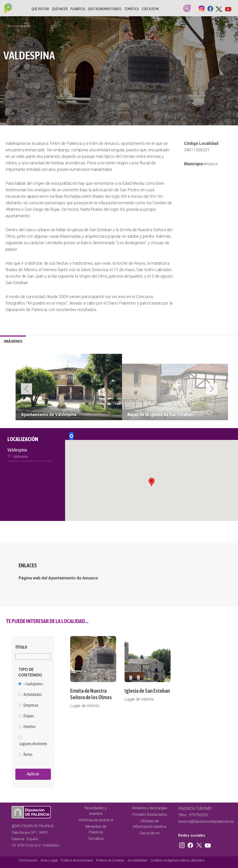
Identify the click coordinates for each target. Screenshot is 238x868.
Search (187, 8)
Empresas (31, 705)
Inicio (11, 26)
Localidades (24, 26)
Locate (71, 436)
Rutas (28, 754)
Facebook (210, 8)
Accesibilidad (137, 860)
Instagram (202, 8)
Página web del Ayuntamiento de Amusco (58, 578)
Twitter (219, 8)
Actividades (33, 695)
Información (28, 860)
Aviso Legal (49, 860)
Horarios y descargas (150, 808)
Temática (131, 9)
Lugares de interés (33, 744)
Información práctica (96, 820)
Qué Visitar (40, 9)
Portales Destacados (150, 814)
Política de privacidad (77, 860)
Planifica (78, 9)
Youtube (228, 8)
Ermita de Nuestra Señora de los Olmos (91, 694)
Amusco (211, 164)
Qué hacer (60, 9)
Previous (26, 389)
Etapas (29, 716)
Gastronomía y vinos (105, 9)
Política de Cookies (110, 860)
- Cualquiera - (34, 684)
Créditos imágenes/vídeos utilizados (178, 860)
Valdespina (20, 456)
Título (21, 647)
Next (212, 389)
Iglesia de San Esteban (147, 691)
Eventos (30, 727)
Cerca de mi (150, 9)
